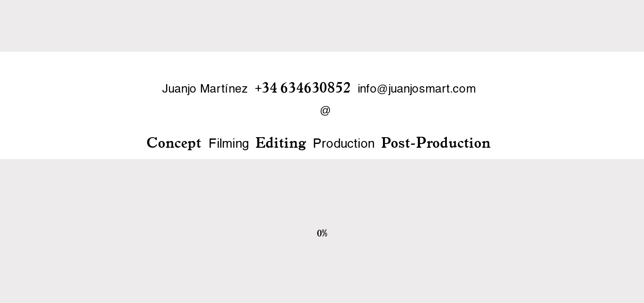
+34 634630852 (303, 87)
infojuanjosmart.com (417, 89)
